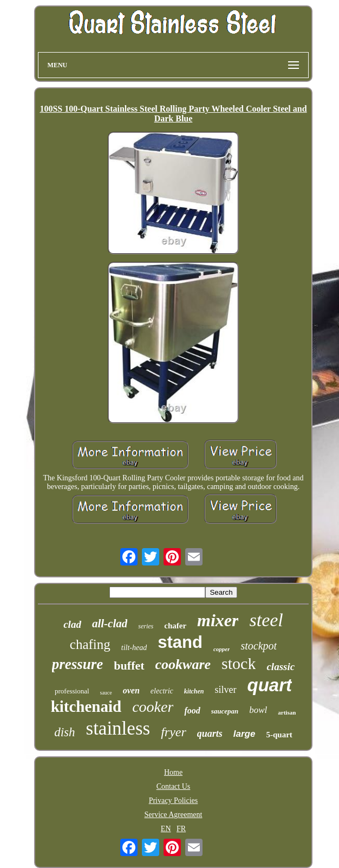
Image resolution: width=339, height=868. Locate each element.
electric (162, 691)
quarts (210, 734)
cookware (183, 664)
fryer (174, 732)
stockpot (259, 646)
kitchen (194, 691)
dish (64, 732)
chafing (90, 644)
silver (226, 690)
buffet (129, 666)
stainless (118, 728)
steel (266, 620)
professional (72, 691)
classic (281, 667)
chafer (175, 626)
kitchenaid (86, 706)
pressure (78, 664)
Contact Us (174, 786)
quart (270, 685)
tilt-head (134, 648)
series (146, 626)
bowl (258, 710)
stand (180, 642)
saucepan (225, 711)
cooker (153, 707)
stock (239, 663)
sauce (106, 693)
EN (166, 829)
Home (173, 772)
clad (72, 624)
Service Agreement (174, 815)
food (192, 711)
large (245, 734)
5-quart (279, 735)
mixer (218, 620)
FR (181, 829)
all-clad (110, 623)
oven (131, 690)
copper (222, 649)
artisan (287, 712)
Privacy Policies (174, 801)
